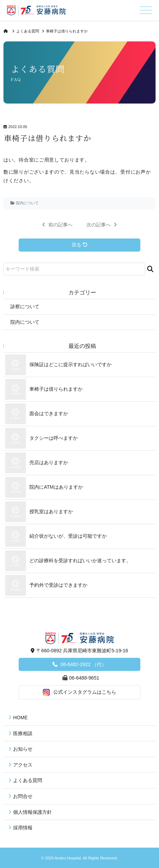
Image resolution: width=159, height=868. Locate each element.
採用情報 (23, 828)
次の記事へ (102, 225)
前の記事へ (57, 225)
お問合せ (23, 796)
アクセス (23, 765)
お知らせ (23, 749)
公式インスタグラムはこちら (79, 692)
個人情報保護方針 (32, 812)
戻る (79, 245)
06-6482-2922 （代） (83, 664)
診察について (25, 306)
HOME (20, 718)
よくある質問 (28, 31)
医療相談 (23, 733)
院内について (27, 203)
